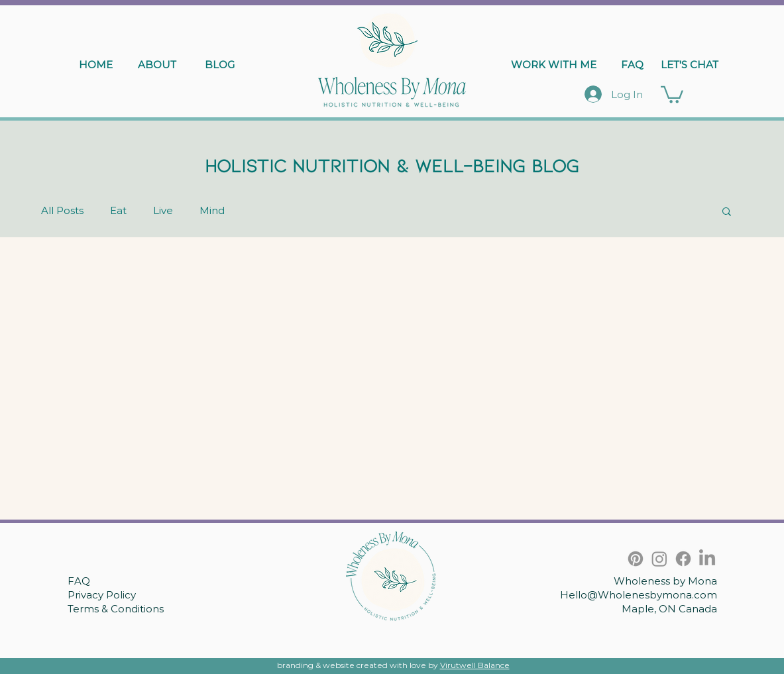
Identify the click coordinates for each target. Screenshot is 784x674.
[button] (672, 94)
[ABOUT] (157, 64)
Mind (212, 210)
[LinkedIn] (707, 559)
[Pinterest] (636, 559)
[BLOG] (220, 64)
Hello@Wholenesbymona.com (639, 595)
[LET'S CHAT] (690, 64)
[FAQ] (632, 64)
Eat (118, 210)
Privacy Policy (102, 595)
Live (163, 210)
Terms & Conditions (116, 609)
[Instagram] (659, 559)
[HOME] (96, 64)
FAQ (79, 581)
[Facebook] (683, 559)
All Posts (62, 210)
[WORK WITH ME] (554, 64)
